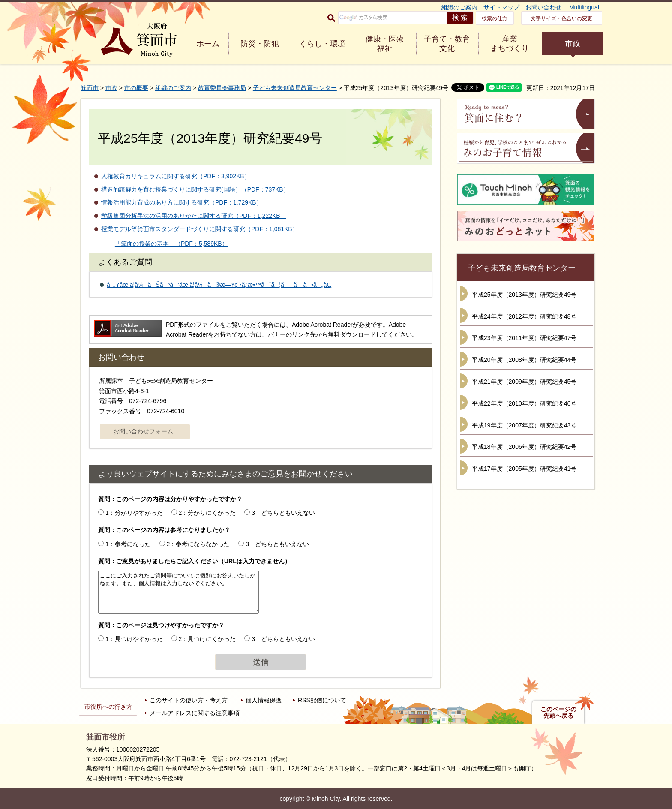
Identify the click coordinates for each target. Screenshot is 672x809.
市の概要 (136, 88)
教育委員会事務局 (222, 88)
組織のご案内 (459, 7)
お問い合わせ (543, 7)
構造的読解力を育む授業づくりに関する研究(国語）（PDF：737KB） (195, 189)
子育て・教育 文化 (447, 44)
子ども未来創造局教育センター (295, 88)
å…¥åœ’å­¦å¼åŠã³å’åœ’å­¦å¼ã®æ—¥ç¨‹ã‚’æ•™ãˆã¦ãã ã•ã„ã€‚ (219, 285)
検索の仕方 (495, 18)
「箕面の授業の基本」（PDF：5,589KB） (171, 244)
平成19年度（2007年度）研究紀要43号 (524, 425)
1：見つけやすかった (134, 639)
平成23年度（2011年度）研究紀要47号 (524, 338)
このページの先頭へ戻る (558, 713)
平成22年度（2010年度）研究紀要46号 (524, 403)
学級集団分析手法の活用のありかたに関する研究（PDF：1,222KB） (194, 216)
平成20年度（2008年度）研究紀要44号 (524, 360)
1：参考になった (128, 544)
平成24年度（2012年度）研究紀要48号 (524, 316)
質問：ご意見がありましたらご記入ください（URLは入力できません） (194, 561)
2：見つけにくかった (207, 639)
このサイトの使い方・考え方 (189, 700)
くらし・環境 (322, 44)
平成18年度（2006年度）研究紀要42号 (524, 447)
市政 (573, 44)
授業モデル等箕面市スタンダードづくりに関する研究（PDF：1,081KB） (200, 229)
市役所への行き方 (108, 707)
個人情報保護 (264, 700)
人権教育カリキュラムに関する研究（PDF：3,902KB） (176, 176)
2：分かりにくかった (207, 513)
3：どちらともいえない (283, 513)
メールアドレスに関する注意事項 (195, 713)
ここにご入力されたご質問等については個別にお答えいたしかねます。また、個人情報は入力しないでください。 (178, 592)
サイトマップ (501, 7)
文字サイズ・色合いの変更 (561, 18)
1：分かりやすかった (134, 513)
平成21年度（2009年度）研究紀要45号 (524, 382)
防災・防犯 (260, 44)
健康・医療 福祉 (385, 44)
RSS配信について (322, 700)
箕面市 (90, 88)
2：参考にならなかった (198, 544)
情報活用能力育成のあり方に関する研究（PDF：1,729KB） (182, 202)
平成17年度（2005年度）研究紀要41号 (524, 469)
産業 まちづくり (510, 44)
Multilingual (584, 7)
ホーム (208, 44)
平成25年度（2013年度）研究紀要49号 (524, 295)
